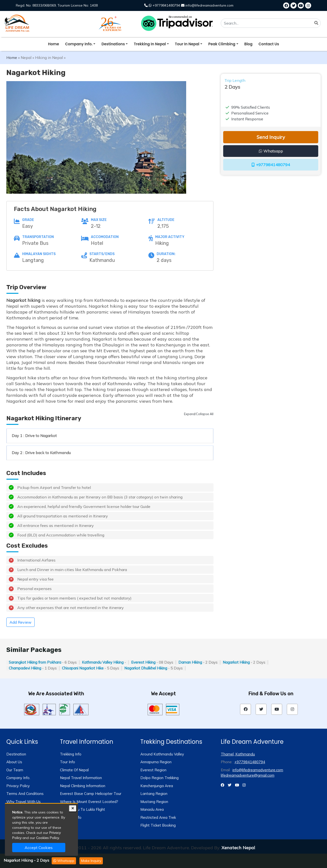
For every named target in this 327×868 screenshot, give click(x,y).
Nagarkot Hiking (236, 662)
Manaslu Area (152, 809)
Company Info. (18, 778)
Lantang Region (154, 794)
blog (249, 44)
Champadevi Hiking (25, 668)
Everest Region (153, 770)
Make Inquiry (91, 861)
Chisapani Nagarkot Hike (83, 668)
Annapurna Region (156, 762)
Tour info (67, 762)
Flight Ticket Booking (158, 825)
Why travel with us (24, 802)
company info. (79, 44)
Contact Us (269, 44)
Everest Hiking (143, 662)
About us (14, 762)
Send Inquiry (271, 137)
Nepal (26, 57)
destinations (113, 44)
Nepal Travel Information (81, 778)
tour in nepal (187, 44)
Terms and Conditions (25, 794)
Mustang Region (154, 802)
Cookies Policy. (48, 838)
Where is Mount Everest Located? (89, 802)
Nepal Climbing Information (83, 786)
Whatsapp (64, 861)
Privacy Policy (18, 786)
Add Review (20, 622)
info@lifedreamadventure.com (258, 770)
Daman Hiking (190, 662)
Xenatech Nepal (238, 848)
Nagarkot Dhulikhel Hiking (146, 668)
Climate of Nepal (74, 770)
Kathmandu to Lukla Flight (82, 809)
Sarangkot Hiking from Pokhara (35, 662)
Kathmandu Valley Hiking (103, 662)
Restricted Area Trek (158, 817)
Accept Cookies (39, 848)
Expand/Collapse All (199, 414)
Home (53, 44)
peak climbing (222, 44)
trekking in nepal (150, 44)
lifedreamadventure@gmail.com (248, 775)
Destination (16, 754)
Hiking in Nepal (49, 57)
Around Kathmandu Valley (162, 754)
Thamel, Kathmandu (238, 754)
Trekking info (71, 754)
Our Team (15, 770)
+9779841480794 (271, 165)
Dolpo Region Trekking (159, 778)
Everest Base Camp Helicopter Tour (91, 794)
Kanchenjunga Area (157, 786)
